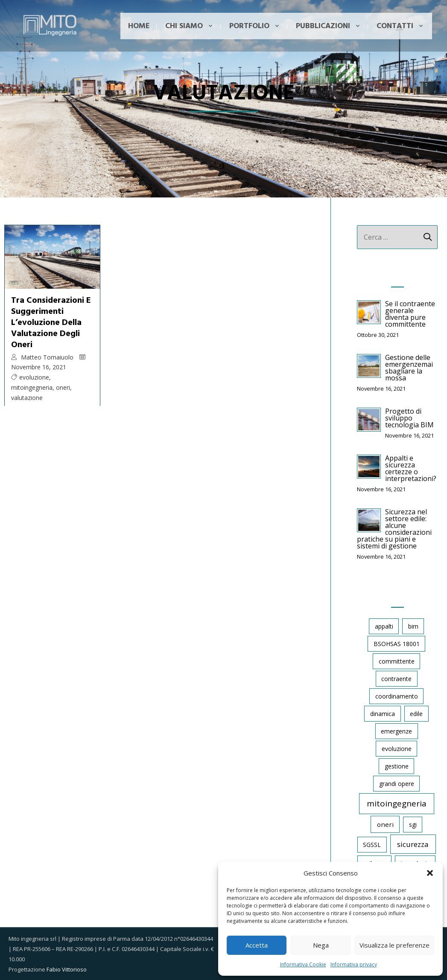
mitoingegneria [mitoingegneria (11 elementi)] (397, 803)
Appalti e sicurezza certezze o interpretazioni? (411, 468)
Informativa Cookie (303, 964)
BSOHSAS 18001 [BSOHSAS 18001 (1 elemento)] (397, 644)
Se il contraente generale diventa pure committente (410, 314)
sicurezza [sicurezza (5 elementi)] (413, 844)
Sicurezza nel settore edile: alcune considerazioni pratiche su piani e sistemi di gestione (394, 529)
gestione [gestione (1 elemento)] (397, 766)
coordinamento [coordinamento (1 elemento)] (397, 696)
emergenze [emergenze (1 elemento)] (396, 731)
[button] (430, 873)
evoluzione (34, 377)
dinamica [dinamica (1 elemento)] (383, 714)
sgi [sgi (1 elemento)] (413, 825)
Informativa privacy (354, 964)
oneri (63, 387)
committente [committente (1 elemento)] (397, 661)
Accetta (257, 945)
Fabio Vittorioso (67, 969)
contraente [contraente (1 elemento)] (396, 679)
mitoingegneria (32, 387)
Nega (321, 945)
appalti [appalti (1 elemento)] (384, 626)
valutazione (27, 398)
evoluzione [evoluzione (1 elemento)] (397, 749)
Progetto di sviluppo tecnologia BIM (409, 418)
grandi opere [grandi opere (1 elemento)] (397, 784)
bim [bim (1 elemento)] (413, 626)
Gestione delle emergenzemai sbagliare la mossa (409, 368)
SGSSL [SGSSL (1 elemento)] (372, 845)
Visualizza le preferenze (394, 945)
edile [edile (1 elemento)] (416, 714)
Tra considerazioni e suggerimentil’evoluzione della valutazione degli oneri (51, 323)
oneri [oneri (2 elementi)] (385, 824)
